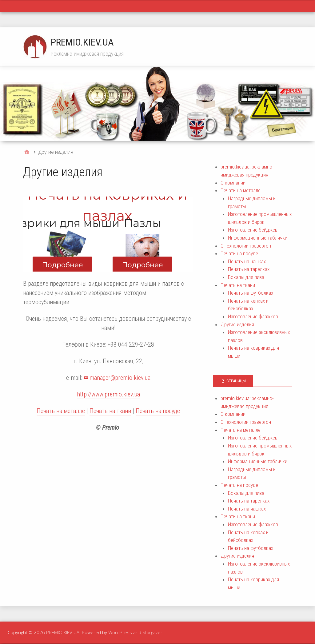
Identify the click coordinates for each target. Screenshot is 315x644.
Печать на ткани (110, 411)
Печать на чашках (247, 261)
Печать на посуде (158, 411)
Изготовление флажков (253, 316)
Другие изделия (237, 324)
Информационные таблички (258, 238)
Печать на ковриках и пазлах (107, 205)
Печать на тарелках (249, 269)
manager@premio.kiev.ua (120, 378)
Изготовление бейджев (253, 230)
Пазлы (143, 223)
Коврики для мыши (63, 223)
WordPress (120, 632)
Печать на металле (61, 411)
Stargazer (152, 632)
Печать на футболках (251, 293)
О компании (233, 183)
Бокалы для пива (246, 277)
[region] (108, 234)
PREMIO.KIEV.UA (82, 42)
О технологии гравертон (246, 246)
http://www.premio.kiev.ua (108, 394)
